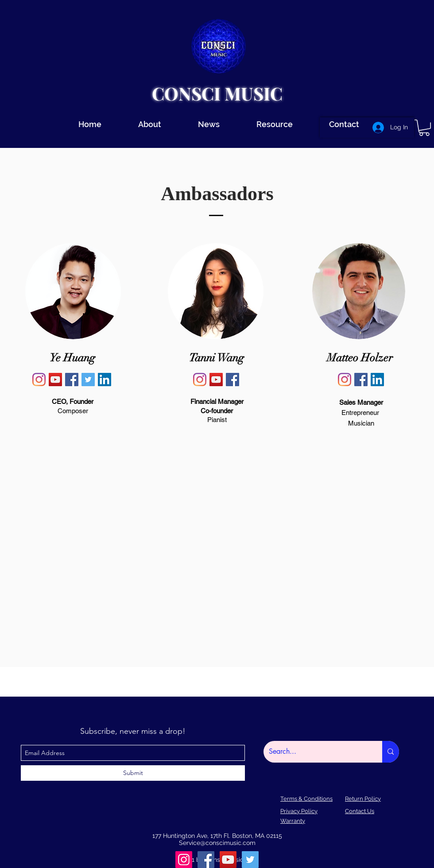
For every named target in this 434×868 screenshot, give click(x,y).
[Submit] (133, 773)
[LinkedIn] (105, 380)
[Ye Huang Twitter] (88, 380)
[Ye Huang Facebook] (72, 380)
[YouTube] (55, 380)
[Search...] (316, 752)
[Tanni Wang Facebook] (232, 380)
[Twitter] (250, 860)
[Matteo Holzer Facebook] (361, 380)
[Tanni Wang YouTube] (216, 380)
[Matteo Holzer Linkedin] (377, 380)
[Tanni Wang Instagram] (200, 380)
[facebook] (206, 860)
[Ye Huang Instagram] (39, 380)
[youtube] (228, 860)
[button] (424, 128)
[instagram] (184, 860)
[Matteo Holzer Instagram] (345, 380)
